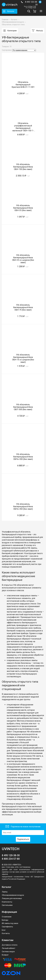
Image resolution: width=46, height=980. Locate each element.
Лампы (5, 892)
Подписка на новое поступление (23, 827)
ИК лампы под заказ (10, 923)
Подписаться (23, 839)
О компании (7, 917)
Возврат (5, 955)
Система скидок (8, 952)
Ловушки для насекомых (12, 898)
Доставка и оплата (10, 945)
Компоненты (7, 902)
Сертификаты (7, 927)
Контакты (6, 933)
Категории (10, 31)
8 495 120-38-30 (31, 3)
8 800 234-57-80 (11, 859)
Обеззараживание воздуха (13, 895)
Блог (4, 930)
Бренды (5, 920)
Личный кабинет (9, 948)
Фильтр (37, 31)
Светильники (7, 905)
